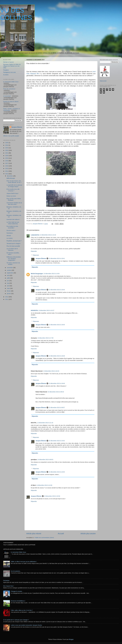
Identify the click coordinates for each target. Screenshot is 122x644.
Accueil (61, 534)
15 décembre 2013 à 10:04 (52, 496)
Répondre (34, 251)
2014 (7, 171)
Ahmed (9, 236)
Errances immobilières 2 (18, 601)
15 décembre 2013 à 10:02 (57, 441)
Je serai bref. (7, 96)
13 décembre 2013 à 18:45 (57, 325)
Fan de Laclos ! (11, 230)
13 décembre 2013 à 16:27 (46, 310)
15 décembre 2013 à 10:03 (57, 472)
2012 (7, 297)
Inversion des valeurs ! (13, 219)
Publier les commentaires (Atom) (44, 538)
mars (9, 288)
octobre (9, 270)
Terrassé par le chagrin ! (14, 243)
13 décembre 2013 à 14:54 (51, 274)
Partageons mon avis (9, 72)
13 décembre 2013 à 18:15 (51, 371)
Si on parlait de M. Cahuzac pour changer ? (16, 620)
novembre (10, 268)
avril (8, 286)
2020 (7, 156)
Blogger (71, 639)
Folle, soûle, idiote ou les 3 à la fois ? (22, 610)
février (9, 291)
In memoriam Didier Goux (11, 82)
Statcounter (103, 81)
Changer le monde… (17, 591)
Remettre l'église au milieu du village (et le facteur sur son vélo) (12, 66)
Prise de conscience (9, 89)
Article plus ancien (88, 534)
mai (8, 283)
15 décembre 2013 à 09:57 (57, 408)
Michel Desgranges (37, 274)
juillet (9, 278)
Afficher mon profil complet (11, 136)
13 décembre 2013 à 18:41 (57, 258)
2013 (7, 174)
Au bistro (6, 75)
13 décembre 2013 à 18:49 (57, 383)
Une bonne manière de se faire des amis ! (14, 204)
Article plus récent (34, 534)
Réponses (36, 255)
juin (8, 281)
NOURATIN (34, 310)
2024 (7, 145)
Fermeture (6, 581)
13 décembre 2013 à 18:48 (57, 356)
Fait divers (10, 233)
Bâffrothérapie (11, 178)
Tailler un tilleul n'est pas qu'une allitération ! (24, 562)
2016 (7, 166)
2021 (7, 153)
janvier (9, 294)
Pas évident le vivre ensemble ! (12, 227)
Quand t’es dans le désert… (11, 102)
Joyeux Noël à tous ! (13, 193)
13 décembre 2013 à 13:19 (48, 235)
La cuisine (10, 238)
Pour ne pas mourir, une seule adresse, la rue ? (14, 182)
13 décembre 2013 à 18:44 (57, 290)
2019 (7, 158)
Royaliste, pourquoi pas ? (14, 241)
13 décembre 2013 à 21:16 (45, 423)
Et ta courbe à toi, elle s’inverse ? (13, 190)
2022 (7, 150)
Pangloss (6, 70)
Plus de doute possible (13, 246)
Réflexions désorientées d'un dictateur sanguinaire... (14, 259)
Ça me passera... (16, 571)
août (8, 275)
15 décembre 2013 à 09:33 (56, 392)
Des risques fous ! (9, 586)
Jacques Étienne (38, 224)
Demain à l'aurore (8, 62)
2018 (7, 161)
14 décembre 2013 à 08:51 (45, 460)
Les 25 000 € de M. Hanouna (12, 249)
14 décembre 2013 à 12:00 (44, 485)
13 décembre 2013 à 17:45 (45, 338)
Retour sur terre (11, 196)
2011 (7, 299)
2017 (7, 163)
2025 (7, 143)
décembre (10, 176)
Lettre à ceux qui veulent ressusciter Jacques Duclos (26, 625)
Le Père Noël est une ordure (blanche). (13, 223)
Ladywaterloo (35, 235)
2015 (7, 168)
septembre (10, 273)
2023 (7, 148)
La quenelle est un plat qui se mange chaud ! (14, 186)
